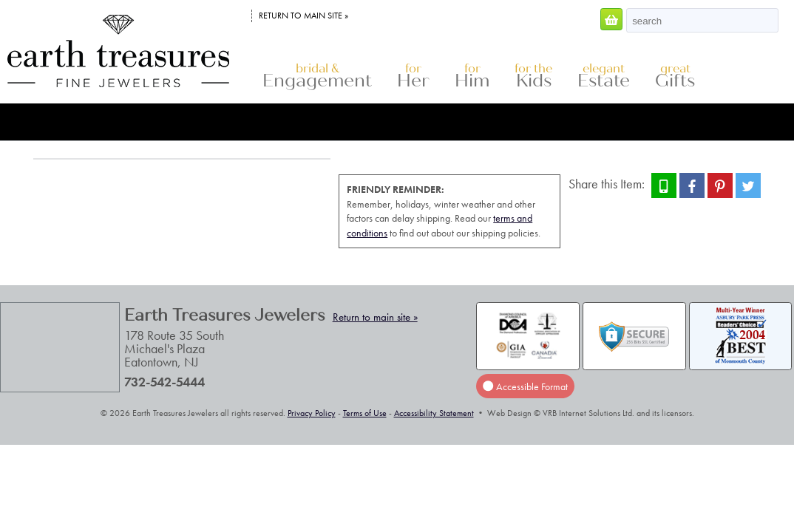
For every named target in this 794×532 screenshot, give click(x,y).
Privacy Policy (312, 413)
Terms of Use (365, 413)
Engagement (317, 76)
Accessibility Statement (434, 413)
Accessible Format (525, 386)
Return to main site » (303, 16)
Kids (533, 76)
